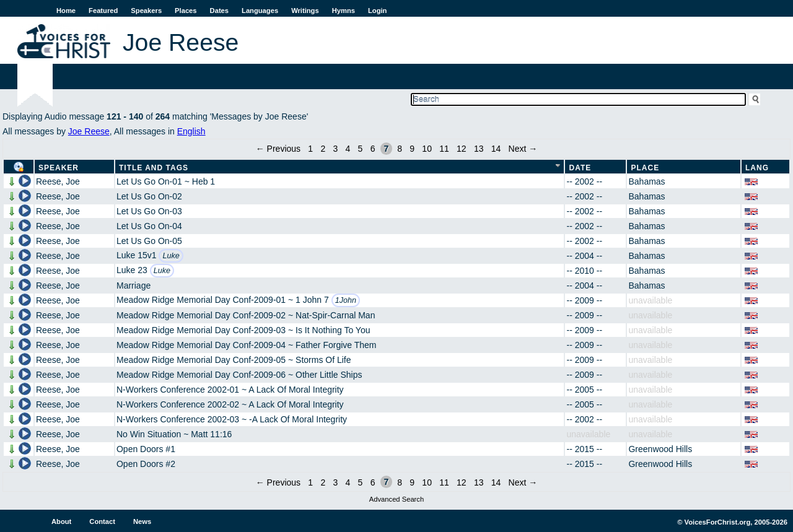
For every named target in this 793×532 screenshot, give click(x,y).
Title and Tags (154, 168)
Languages (260, 11)
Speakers (146, 11)
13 (479, 149)
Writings (305, 11)
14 (496, 149)
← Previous (278, 149)
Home (66, 11)
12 (462, 149)
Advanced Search (396, 499)
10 (427, 149)
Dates (219, 11)
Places (186, 11)
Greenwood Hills (660, 449)
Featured (103, 11)
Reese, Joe (58, 181)
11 (444, 149)
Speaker (59, 168)
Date (580, 168)
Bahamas (646, 181)
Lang (757, 168)
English (191, 131)
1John (346, 300)
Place (645, 168)
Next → (523, 149)
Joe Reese (89, 131)
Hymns (344, 11)
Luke (171, 256)
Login (377, 11)
